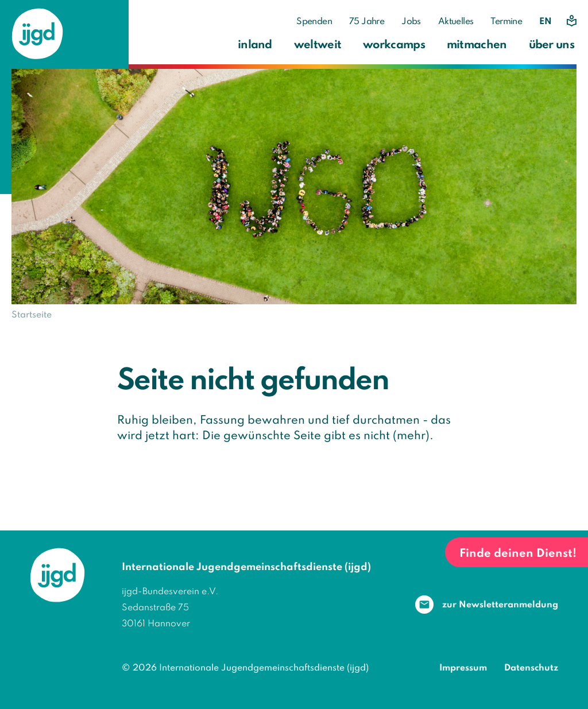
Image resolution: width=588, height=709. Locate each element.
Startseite (32, 315)
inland (255, 45)
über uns (552, 45)
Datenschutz (531, 668)
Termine (506, 22)
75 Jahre (367, 22)
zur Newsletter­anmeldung (500, 605)
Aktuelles (456, 22)
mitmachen (477, 45)
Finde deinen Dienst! (518, 554)
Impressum (463, 668)
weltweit (318, 45)
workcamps (394, 45)
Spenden (314, 22)
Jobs (411, 22)
